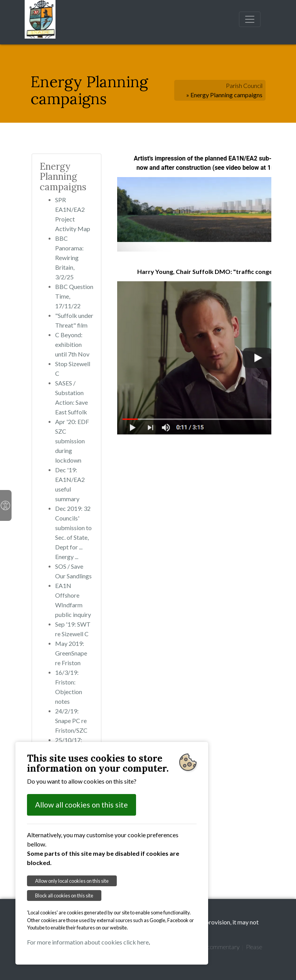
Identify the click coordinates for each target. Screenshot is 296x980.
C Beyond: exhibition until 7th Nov (72, 344)
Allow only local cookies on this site (72, 881)
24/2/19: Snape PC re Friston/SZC (71, 721)
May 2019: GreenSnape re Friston (71, 653)
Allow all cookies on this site (82, 805)
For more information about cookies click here (88, 942)
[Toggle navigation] (250, 19)
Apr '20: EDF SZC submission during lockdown (72, 441)
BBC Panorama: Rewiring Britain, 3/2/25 (69, 258)
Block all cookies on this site (64, 896)
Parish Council (244, 85)
